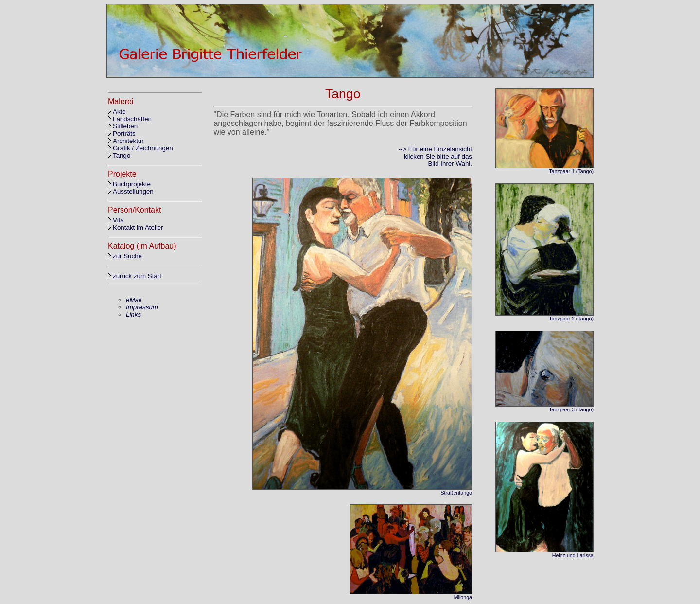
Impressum (142, 307)
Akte (117, 112)
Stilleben (123, 126)
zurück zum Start (135, 276)
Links (133, 314)
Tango (119, 155)
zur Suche (125, 256)
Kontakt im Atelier (136, 227)
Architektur (126, 141)
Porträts (122, 133)
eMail (134, 300)
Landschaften (130, 119)
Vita (116, 220)
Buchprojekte (129, 184)
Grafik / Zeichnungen (140, 148)
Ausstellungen (131, 191)
